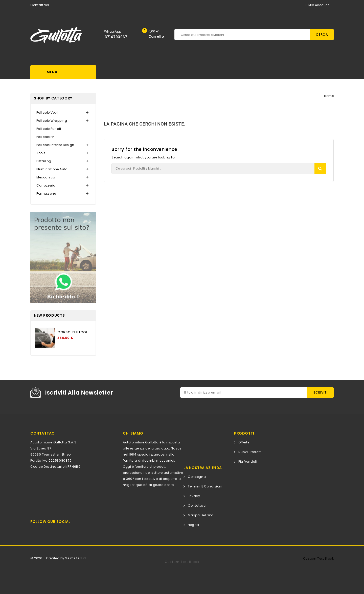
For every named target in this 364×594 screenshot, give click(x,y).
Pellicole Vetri (47, 112)
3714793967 (116, 37)
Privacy (194, 496)
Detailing (44, 161)
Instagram (62, 531)
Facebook (50, 531)
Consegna (197, 477)
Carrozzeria (46, 185)
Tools (41, 153)
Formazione (46, 193)
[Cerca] (218, 35)
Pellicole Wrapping (52, 121)
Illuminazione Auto (52, 169)
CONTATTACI (43, 433)
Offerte (244, 442)
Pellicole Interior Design (55, 145)
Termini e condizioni (205, 486)
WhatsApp (113, 32)
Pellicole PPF (46, 137)
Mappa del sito (201, 515)
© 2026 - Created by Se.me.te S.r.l (58, 558)
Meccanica (46, 177)
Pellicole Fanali (49, 129)
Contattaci (40, 5)
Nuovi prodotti (250, 452)
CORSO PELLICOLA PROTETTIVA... (75, 332)
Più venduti (248, 462)
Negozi (194, 525)
